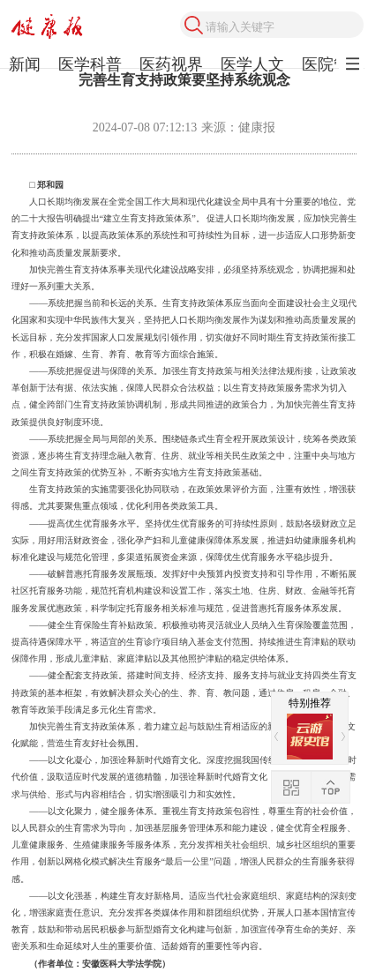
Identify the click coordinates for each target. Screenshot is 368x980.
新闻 (25, 64)
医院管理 (334, 64)
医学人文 (252, 64)
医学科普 (90, 64)
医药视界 (171, 64)
